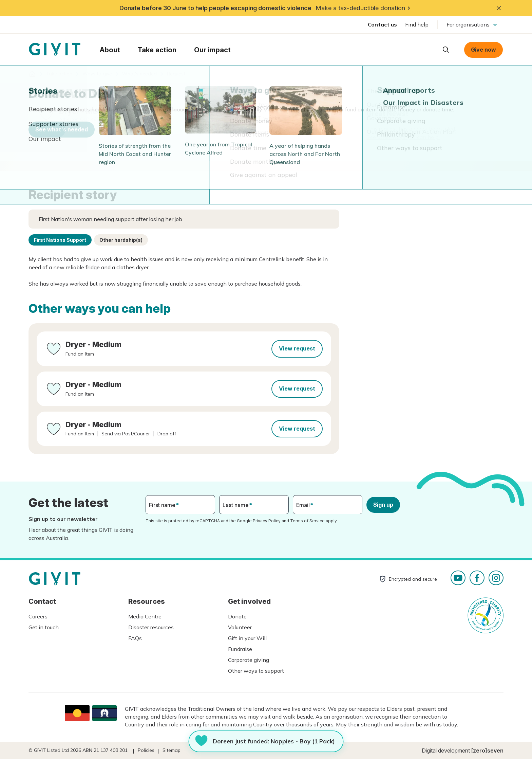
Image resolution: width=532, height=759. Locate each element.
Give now (483, 50)
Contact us (382, 24)
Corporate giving (249, 660)
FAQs (135, 638)
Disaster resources (151, 627)
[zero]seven (487, 751)
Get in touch (44, 627)
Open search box (446, 50)
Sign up (383, 505)
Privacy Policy (267, 521)
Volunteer (240, 627)
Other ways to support (256, 671)
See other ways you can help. (403, 137)
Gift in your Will (247, 638)
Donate (237, 616)
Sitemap (172, 750)
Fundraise (240, 649)
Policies (146, 750)
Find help (417, 24)
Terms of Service (307, 521)
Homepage (55, 50)
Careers (38, 616)
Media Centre (145, 616)
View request (297, 348)
